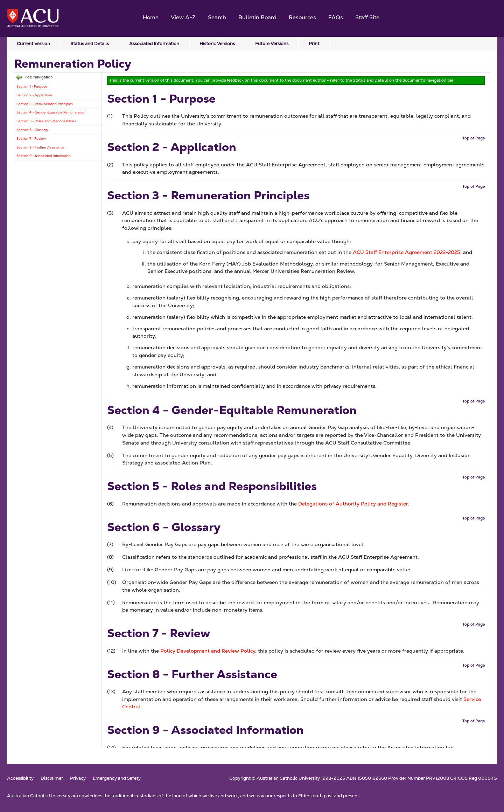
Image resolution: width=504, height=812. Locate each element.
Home (151, 17)
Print (314, 44)
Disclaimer (52, 779)
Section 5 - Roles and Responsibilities (46, 121)
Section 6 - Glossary (32, 130)
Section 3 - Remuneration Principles (45, 104)
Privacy (78, 779)
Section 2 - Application (34, 95)
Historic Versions (217, 44)
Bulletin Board (257, 17)
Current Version (33, 44)
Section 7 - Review (31, 139)
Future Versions (272, 44)
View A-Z (183, 17)
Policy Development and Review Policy (208, 651)
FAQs (336, 17)
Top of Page (474, 138)
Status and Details (90, 44)
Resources (302, 17)
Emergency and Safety (117, 779)
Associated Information (154, 44)
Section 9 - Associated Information (44, 156)
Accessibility (20, 779)
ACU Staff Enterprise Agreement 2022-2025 (407, 252)
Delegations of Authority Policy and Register (353, 504)
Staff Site (367, 17)
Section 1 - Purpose (32, 86)
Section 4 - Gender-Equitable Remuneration (51, 112)
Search (217, 17)
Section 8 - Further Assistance (40, 147)
